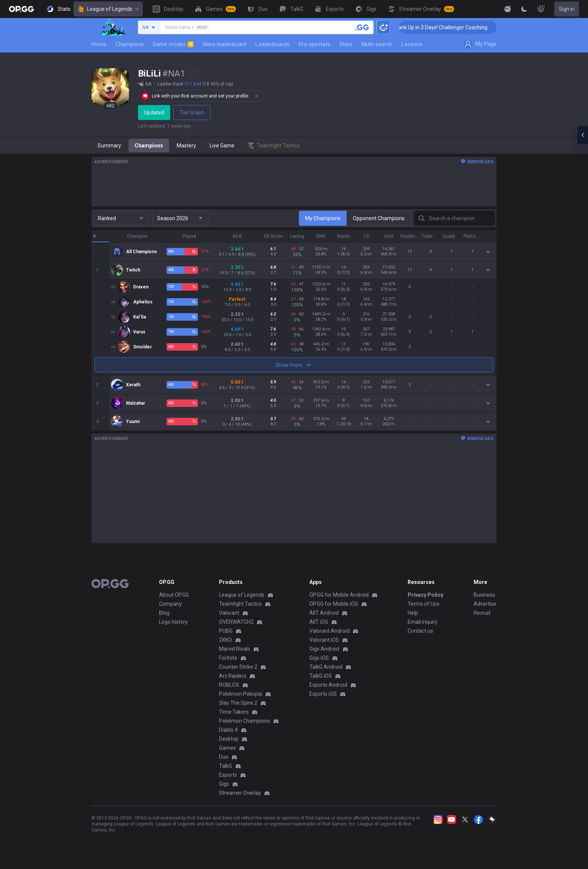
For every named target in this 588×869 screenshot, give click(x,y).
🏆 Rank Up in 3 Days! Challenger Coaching (454, 27)
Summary (109, 146)
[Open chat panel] (582, 135)
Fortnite (228, 658)
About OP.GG (174, 595)
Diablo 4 (228, 730)
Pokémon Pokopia (241, 694)
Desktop (229, 739)
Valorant (229, 613)
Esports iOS (323, 694)
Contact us (420, 631)
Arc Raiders (233, 676)
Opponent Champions (379, 218)
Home (99, 44)
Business (484, 595)
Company (170, 604)
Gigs (224, 784)
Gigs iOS (319, 658)
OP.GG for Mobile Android (339, 595)
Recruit (482, 613)
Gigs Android (324, 649)
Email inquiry (423, 622)
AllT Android (324, 613)
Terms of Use (424, 604)
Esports (228, 775)
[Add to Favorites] (193, 74)
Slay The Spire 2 (238, 703)
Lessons (412, 44)
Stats (346, 44)
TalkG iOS (321, 676)
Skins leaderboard (224, 44)
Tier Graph (193, 113)
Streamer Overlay (240, 793)
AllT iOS (319, 622)
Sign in (567, 9)
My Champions (323, 218)
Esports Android (328, 685)
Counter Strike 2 (238, 667)
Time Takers (234, 712)
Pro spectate (314, 44)
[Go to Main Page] (21, 9)
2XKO (226, 640)
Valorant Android (329, 631)
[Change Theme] (524, 9)
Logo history (173, 622)
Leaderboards (272, 44)
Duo (224, 757)
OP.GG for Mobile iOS (334, 604)
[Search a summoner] (362, 27)
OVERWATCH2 (236, 622)
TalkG (226, 766)
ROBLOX (229, 685)
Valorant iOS (324, 640)
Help (413, 613)
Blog (164, 613)
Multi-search (377, 44)
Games (227, 748)
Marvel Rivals (235, 649)
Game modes (173, 44)
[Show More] (508, 9)
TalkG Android (326, 667)
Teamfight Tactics (240, 604)
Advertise (485, 604)
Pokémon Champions (244, 721)
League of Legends (108, 9)
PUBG (226, 631)
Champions (130, 44)
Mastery (186, 146)
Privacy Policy (425, 595)
